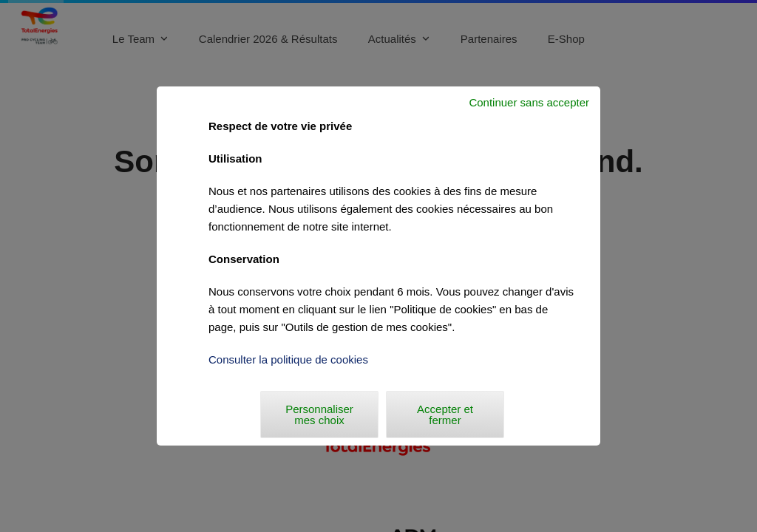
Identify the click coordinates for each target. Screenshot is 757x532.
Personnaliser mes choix (319, 415)
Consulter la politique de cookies (288, 359)
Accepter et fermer (445, 415)
